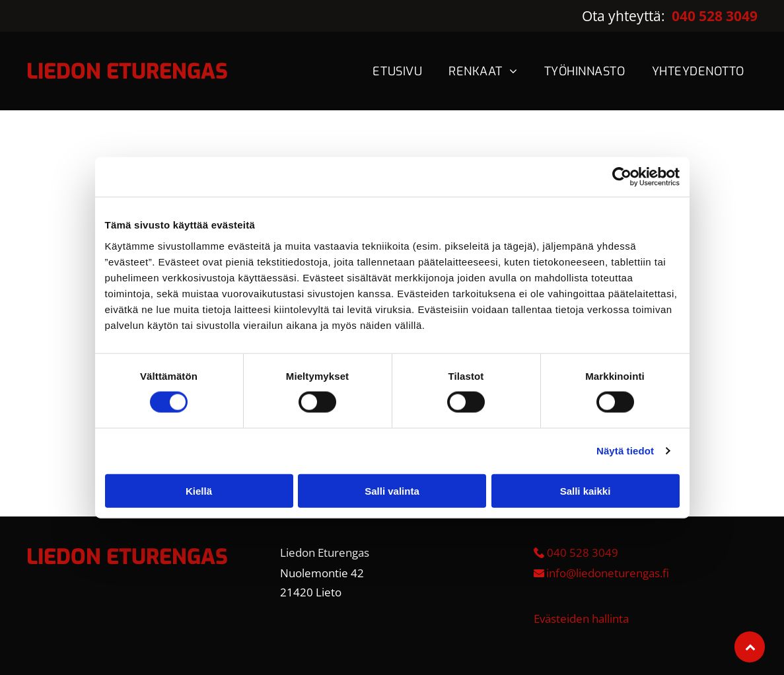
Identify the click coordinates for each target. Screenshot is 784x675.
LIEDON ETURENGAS (127, 71)
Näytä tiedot (625, 451)
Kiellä (199, 490)
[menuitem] (397, 71)
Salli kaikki (586, 490)
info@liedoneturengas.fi (608, 573)
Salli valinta (392, 490)
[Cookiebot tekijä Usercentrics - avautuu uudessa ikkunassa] (622, 177)
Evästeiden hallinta (581, 619)
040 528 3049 (583, 552)
